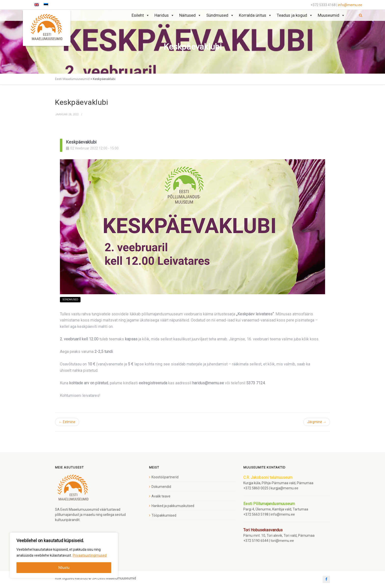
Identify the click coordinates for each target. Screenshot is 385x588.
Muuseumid (331, 15)
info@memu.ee (350, 5)
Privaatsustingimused (90, 555)
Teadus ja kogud (295, 15)
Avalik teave (161, 496)
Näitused (190, 15)
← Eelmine (67, 422)
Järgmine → (317, 422)
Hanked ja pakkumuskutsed (173, 506)
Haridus (164, 15)
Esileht (141, 15)
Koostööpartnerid (165, 477)
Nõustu (64, 568)
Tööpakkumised (164, 515)
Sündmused (220, 15)
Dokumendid (161, 487)
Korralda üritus (255, 15)
